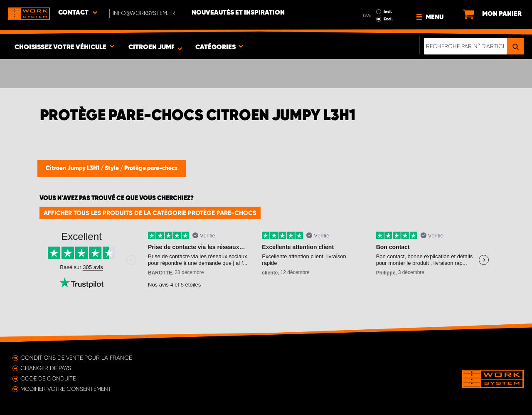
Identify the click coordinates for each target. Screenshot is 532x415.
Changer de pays (46, 368)
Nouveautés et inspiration (238, 13)
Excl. (388, 19)
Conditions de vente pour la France (76, 358)
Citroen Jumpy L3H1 (73, 168)
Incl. (388, 12)
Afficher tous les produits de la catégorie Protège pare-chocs (150, 213)
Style (112, 168)
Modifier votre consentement (66, 389)
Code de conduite (48, 378)
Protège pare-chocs (151, 168)
